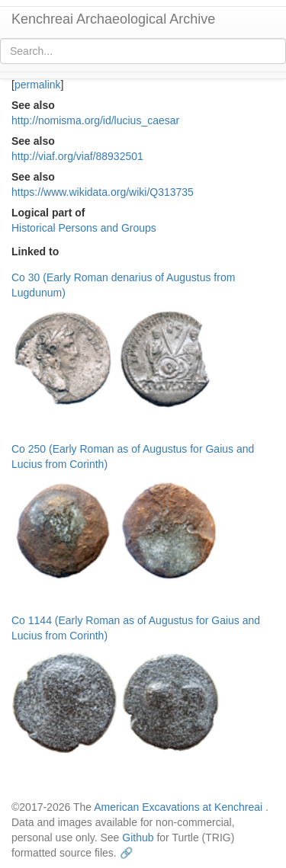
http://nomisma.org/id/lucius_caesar (95, 120)
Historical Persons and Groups (84, 228)
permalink (38, 85)
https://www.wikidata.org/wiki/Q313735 (103, 192)
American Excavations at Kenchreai (178, 807)
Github (138, 838)
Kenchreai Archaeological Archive (113, 19)
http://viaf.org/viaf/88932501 (77, 156)
